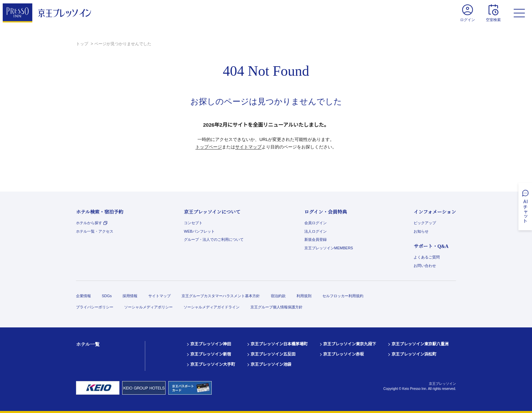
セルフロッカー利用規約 (343, 296)
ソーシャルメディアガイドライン (212, 307)
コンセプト (193, 223)
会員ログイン (316, 223)
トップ (83, 44)
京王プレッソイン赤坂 (344, 354)
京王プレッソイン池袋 (271, 364)
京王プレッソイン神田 (211, 344)
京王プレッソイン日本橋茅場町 (279, 344)
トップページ (209, 147)
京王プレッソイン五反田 (273, 354)
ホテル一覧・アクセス (95, 231)
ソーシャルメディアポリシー (148, 307)
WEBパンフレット (199, 231)
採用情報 (130, 296)
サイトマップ (248, 147)
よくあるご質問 (427, 257)
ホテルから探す (92, 223)
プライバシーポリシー (95, 307)
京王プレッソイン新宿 (211, 354)
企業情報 (83, 296)
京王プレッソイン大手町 (213, 364)
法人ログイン (316, 231)
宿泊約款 (278, 296)
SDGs (107, 296)
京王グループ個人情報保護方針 (277, 307)
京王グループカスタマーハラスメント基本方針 (221, 296)
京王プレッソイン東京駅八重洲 (420, 344)
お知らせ (421, 231)
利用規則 (304, 296)
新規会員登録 (316, 239)
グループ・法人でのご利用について (214, 239)
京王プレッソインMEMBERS (329, 248)
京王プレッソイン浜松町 (414, 354)
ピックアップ (425, 223)
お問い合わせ (425, 266)
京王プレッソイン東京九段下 (350, 344)
